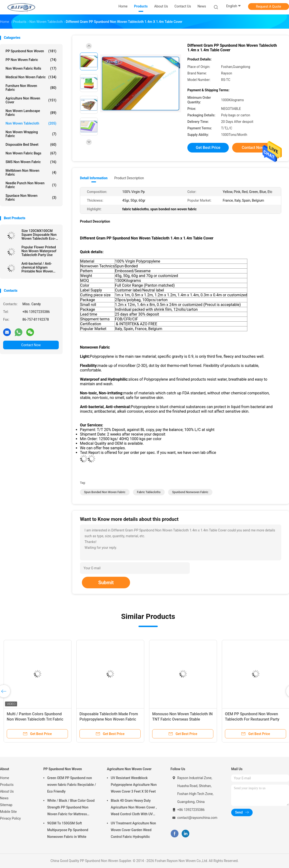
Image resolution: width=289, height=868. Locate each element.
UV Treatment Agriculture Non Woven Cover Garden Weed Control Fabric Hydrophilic (133, 830)
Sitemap (6, 805)
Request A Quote (269, 7)
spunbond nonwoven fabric (190, 492)
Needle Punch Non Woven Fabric (31, 185)
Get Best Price (208, 148)
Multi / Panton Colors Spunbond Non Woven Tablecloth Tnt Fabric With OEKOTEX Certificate (35, 719)
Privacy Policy (10, 818)
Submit (106, 583)
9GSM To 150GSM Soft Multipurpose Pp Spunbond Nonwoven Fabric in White (68, 830)
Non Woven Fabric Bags (31, 153)
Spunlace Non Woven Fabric (31, 198)
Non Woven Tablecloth (31, 123)
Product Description (129, 178)
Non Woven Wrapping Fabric (31, 134)
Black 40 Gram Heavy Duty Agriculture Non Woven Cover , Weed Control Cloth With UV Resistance (134, 808)
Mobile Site (8, 812)
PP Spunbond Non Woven (31, 51)
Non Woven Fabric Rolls (31, 68)
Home (5, 778)
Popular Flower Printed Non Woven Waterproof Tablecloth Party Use (39, 251)
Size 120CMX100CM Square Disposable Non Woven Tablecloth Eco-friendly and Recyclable (39, 235)
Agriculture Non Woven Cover (31, 100)
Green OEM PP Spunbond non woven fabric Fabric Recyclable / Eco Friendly (72, 785)
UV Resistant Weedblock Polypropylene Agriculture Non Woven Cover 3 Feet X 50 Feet (134, 785)
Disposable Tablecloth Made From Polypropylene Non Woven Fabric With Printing (109, 719)
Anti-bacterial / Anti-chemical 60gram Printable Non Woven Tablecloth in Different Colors (38, 267)
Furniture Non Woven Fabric (31, 88)
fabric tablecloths (149, 492)
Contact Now (31, 345)
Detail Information (94, 178)
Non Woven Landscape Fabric (31, 113)
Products (7, 785)
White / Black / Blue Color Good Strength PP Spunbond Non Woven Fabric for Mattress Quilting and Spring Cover (71, 808)
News (4, 798)
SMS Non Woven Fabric (31, 162)
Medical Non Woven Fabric (31, 77)
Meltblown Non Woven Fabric (31, 172)
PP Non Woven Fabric (31, 60)
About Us (7, 791)
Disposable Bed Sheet (31, 145)
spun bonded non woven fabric (105, 492)
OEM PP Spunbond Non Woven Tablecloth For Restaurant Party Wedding (252, 719)
